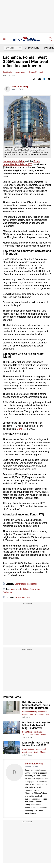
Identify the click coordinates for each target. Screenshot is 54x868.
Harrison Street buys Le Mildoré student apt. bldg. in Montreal (36, 725)
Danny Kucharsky (20, 87)
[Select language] (13, 48)
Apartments (20, 72)
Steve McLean (28, 749)
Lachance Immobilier (14, 161)
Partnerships (9, 592)
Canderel (22, 429)
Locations (32, 48)
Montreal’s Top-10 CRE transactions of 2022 (36, 744)
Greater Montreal (36, 72)
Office (26, 589)
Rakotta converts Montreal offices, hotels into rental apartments (36, 705)
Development (28, 715)
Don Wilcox (27, 732)
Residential (7, 72)
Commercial (20, 584)
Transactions (28, 735)
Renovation (35, 589)
